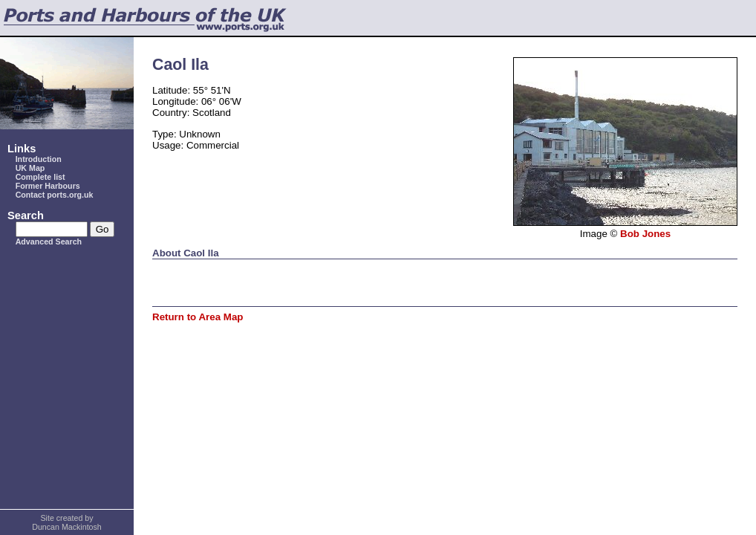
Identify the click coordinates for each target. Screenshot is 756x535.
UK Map (30, 168)
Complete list (40, 177)
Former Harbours (48, 186)
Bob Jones (645, 234)
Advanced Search (49, 241)
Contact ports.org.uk (55, 195)
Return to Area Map (198, 317)
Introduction (39, 159)
